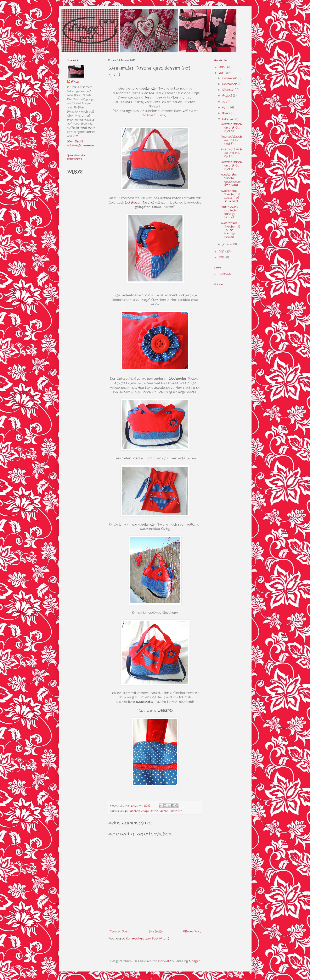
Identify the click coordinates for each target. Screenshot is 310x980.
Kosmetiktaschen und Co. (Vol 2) (232, 153)
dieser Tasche (142, 203)
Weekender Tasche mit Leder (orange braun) (231, 230)
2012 (222, 252)
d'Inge (75, 82)
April (226, 107)
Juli (225, 102)
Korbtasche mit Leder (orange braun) (230, 212)
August (228, 96)
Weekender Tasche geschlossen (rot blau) (231, 180)
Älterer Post (192, 931)
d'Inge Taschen (130, 811)
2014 (222, 67)
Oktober (228, 90)
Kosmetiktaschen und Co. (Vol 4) (232, 128)
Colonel (164, 961)
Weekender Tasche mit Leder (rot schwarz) (231, 196)
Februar (228, 119)
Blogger (194, 961)
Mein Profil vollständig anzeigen (81, 144)
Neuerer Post (119, 931)
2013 (222, 73)
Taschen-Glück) (154, 115)
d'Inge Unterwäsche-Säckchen (162, 811)
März (227, 113)
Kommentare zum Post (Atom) (147, 939)
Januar (228, 244)
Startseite (156, 931)
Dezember (230, 78)
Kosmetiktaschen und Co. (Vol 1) (232, 166)
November (230, 84)
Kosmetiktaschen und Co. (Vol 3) (232, 140)
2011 (222, 257)
